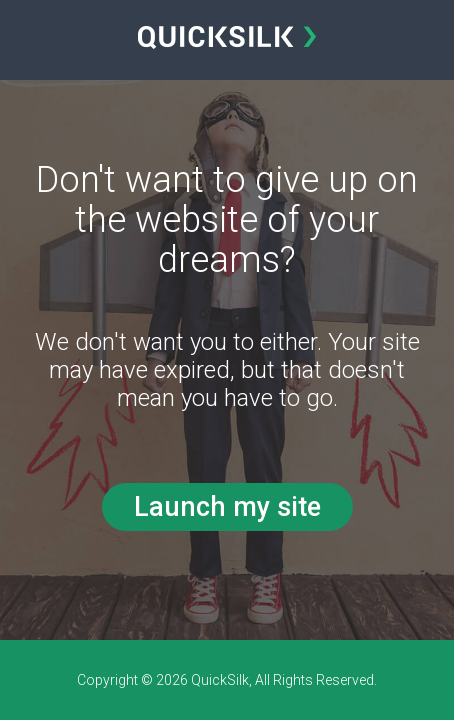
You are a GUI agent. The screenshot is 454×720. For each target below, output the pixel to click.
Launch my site (227, 507)
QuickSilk (220, 680)
